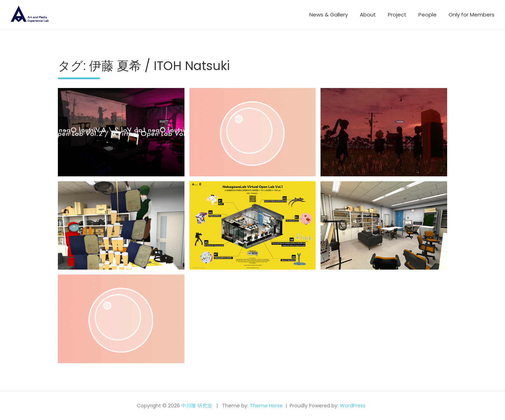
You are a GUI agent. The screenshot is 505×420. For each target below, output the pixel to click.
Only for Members (472, 15)
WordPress (353, 406)
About (368, 15)
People (427, 15)
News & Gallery (329, 15)
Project (397, 15)
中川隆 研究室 (197, 406)
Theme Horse (266, 406)
